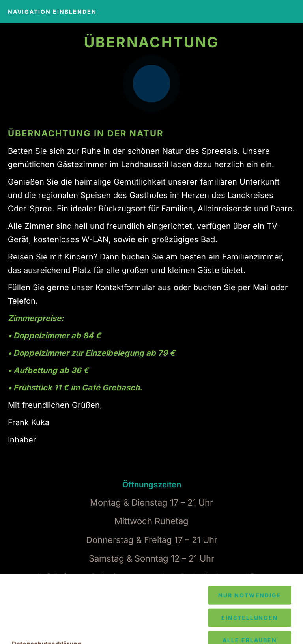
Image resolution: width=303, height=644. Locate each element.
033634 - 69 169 (94, 611)
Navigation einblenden (52, 12)
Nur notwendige (250, 633)
